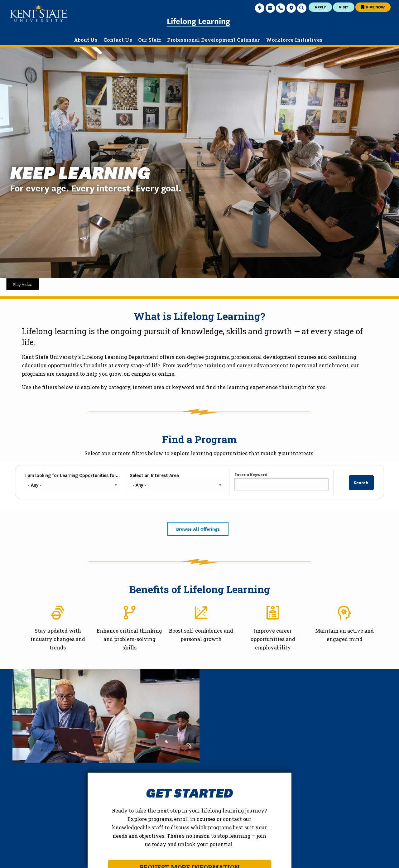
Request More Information (283, 774)
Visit (344, 7)
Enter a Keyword (251, 475)
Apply (320, 7)
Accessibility (314, 858)
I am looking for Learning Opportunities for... (72, 475)
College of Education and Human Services (70, 833)
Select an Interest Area (154, 475)
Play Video (23, 284)
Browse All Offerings (198, 529)
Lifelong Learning (198, 21)
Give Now (373, 7)
